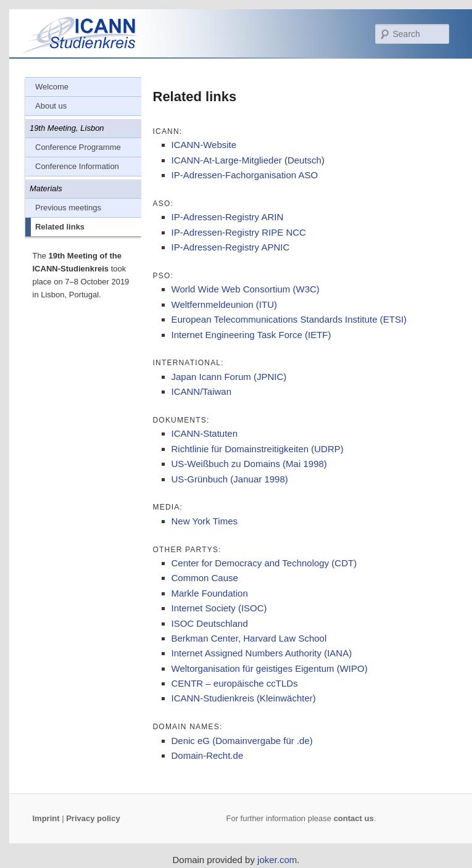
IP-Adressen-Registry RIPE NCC (239, 232)
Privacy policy (93, 818)
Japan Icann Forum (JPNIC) (229, 377)
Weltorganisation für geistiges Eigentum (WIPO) (270, 668)
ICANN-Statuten (205, 433)
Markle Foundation (210, 593)
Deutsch (304, 160)
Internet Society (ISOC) (219, 608)
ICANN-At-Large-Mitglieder (227, 160)
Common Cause (205, 578)
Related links (60, 227)
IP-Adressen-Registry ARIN (228, 217)
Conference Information (77, 166)
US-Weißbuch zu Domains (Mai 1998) (249, 464)
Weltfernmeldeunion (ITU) (224, 304)
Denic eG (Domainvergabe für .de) (242, 741)
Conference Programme (78, 147)
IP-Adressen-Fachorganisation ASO (245, 175)
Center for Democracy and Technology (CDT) (264, 563)
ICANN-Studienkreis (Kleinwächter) (244, 698)
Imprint (46, 818)
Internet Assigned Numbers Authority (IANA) (262, 653)
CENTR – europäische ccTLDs (235, 683)
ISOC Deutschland (210, 623)
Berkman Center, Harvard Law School (249, 638)
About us (51, 106)
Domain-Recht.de (208, 755)
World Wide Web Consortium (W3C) (246, 289)
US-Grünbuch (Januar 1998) (230, 479)
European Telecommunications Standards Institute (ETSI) (289, 319)
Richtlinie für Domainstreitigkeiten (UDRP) (258, 449)
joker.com (277, 860)
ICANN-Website (204, 145)
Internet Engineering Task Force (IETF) (251, 335)
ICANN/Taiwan (202, 391)
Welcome (52, 87)
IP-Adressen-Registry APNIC (231, 247)
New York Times (205, 521)
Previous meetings (68, 208)
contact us (354, 818)
